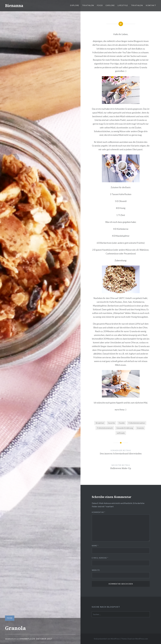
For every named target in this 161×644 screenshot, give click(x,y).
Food (100, 5)
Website (96, 570)
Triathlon (88, 5)
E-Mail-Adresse (100, 558)
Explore (75, 5)
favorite (111, 423)
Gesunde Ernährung (125, 428)
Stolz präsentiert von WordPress (107, 639)
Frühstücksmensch (105, 428)
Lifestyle (123, 5)
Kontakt (151, 5)
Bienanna (14, 6)
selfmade (121, 433)
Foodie (122, 423)
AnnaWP (24, 639)
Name (95, 546)
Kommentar (98, 512)
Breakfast (100, 423)
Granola (140, 428)
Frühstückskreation (137, 423)
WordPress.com (142, 639)
